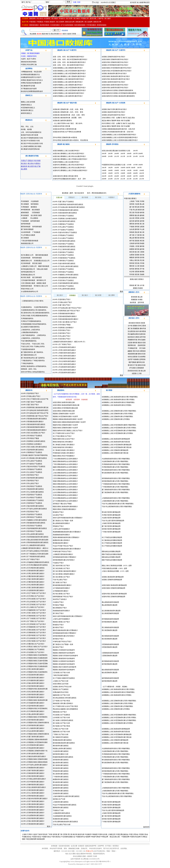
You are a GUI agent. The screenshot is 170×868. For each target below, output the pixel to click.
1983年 (117, 168)
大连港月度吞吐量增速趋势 (111, 518)
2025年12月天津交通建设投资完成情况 (34, 565)
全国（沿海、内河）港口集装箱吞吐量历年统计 (69, 62)
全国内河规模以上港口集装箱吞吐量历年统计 (69, 93)
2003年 (110, 154)
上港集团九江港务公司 (29, 266)
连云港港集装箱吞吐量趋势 (111, 611)
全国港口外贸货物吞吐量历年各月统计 (115, 65)
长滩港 (140, 300)
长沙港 (132, 272)
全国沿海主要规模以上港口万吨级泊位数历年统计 (70, 159)
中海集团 (94, 834)
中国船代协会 (46, 837)
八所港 (137, 246)
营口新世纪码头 (27, 313)
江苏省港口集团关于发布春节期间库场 (34, 455)
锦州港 (142, 213)
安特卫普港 (142, 326)
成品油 (104, 121)
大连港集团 (35, 201)
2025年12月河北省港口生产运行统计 (33, 599)
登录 (79, 2)
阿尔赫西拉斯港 (133, 334)
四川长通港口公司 (27, 255)
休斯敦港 (142, 351)
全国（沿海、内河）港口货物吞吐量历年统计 (69, 57)
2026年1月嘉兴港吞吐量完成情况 (64, 263)
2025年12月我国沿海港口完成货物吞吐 (34, 655)
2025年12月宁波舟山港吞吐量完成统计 (34, 765)
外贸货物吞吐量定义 (28, 108)
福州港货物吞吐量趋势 (110, 681)
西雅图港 (134, 300)
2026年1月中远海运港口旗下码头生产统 (35, 413)
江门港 (137, 235)
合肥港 (132, 255)
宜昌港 (142, 266)
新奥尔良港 (142, 354)
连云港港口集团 (36, 215)
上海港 (132, 201)
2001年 (135, 151)
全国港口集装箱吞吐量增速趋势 (113, 577)
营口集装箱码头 (41, 310)
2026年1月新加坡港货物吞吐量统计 (65, 316)
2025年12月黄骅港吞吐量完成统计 (33, 807)
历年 (84, 179)
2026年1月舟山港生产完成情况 (63, 227)
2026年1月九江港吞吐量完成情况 (64, 249)
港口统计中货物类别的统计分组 (32, 138)
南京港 (132, 252)
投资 (64, 34)
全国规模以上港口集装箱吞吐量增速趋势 (116, 439)
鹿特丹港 (143, 329)
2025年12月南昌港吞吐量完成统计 (33, 773)
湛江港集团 (25, 238)
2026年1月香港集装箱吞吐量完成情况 (65, 210)
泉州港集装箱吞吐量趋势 (110, 661)
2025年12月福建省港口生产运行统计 (33, 610)
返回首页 (146, 827)
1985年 (128, 168)
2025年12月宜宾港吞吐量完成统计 (33, 678)
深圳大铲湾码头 (26, 372)
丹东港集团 (25, 201)
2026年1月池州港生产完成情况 (63, 269)
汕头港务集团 (26, 232)
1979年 (135, 165)
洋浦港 (132, 246)
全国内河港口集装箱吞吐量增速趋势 (114, 594)
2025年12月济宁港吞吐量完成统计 (33, 801)
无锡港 (142, 274)
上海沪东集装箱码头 (28, 335)
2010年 (110, 156)
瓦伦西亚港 (132, 331)
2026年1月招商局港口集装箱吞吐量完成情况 (68, 204)
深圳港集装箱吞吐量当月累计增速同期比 (116, 478)
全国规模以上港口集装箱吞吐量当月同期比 (117, 405)
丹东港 (137, 213)
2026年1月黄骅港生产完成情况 (63, 224)
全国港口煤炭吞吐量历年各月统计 (113, 112)
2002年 (104, 154)
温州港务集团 (35, 221)
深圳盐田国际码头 (39, 372)
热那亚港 (142, 334)
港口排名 (98, 197)
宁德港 (132, 227)
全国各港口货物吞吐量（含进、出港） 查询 (68, 109)
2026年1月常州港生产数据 (61, 325)
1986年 (133, 168)
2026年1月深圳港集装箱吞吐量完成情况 (35, 537)
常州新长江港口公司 (41, 286)
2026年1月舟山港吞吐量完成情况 (64, 289)
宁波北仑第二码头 (38, 344)
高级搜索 (65, 30)
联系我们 (116, 846)
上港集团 (24, 218)
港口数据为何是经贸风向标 (30, 149)
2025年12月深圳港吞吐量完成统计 (33, 725)
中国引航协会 (56, 837)
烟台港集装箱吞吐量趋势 (110, 670)
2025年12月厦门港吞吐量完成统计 (33, 737)
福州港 (137, 221)
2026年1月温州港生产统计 (61, 299)
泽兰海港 (142, 348)
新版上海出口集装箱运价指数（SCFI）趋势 (117, 566)
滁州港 (142, 246)
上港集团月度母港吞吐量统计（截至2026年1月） (69, 342)
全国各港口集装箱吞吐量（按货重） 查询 (67, 118)
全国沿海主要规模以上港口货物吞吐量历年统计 (69, 76)
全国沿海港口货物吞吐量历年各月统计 (115, 59)
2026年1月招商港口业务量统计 (63, 328)
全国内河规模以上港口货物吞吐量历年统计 (68, 85)
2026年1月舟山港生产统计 (61, 336)
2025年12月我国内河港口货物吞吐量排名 (35, 723)
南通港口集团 (41, 283)
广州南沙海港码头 (27, 363)
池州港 (137, 257)
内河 (133, 129)
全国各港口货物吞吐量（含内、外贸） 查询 (68, 112)
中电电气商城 (95, 837)
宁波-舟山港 (134, 210)
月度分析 (59, 198)
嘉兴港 (132, 221)
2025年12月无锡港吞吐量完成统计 (33, 703)
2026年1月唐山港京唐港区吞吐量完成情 (35, 540)
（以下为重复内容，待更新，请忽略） (115, 687)
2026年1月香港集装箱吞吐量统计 (64, 314)
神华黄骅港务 (26, 210)
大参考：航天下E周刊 (28, 59)
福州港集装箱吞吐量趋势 (110, 678)
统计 (61, 34)
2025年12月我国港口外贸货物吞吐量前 (34, 742)
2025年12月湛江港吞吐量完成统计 (64, 364)
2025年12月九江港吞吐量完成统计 (33, 793)
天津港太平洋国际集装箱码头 (31, 321)
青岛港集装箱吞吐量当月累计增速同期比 (116, 470)
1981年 (104, 168)
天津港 (74, 34)
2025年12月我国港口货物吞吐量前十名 (34, 751)
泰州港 (137, 249)
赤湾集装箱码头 (41, 366)
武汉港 (142, 260)
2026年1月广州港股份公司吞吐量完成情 (35, 554)
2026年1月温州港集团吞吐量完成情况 (65, 283)
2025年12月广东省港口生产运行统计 (33, 618)
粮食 (119, 121)
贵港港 (137, 241)
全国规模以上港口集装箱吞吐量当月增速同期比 (118, 402)
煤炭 (43, 34)
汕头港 (132, 229)
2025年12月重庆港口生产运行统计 (33, 644)
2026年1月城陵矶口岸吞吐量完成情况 (65, 275)
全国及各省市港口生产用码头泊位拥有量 (67, 132)
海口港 (142, 232)
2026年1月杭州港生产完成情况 (63, 244)
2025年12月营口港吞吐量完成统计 (64, 370)
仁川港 (139, 373)
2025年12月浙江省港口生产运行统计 (33, 613)
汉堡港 (130, 343)
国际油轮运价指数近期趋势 (111, 551)
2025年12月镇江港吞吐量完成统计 (64, 356)
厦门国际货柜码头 (27, 352)
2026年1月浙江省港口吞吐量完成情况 (34, 447)
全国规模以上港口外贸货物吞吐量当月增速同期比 (119, 431)
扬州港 (142, 249)
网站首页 (146, 2)
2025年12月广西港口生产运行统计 (33, 621)
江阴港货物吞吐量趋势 (110, 656)
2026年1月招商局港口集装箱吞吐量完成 (35, 407)
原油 (52, 34)
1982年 (110, 168)
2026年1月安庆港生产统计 (61, 339)
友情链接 (54, 846)
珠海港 (132, 232)
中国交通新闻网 (31, 839)
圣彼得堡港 (142, 345)
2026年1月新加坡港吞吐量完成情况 (65, 213)
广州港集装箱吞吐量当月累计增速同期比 (116, 484)
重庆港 (132, 266)
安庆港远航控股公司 (28, 269)
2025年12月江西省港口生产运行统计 (33, 624)
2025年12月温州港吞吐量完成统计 (33, 706)
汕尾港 (142, 227)
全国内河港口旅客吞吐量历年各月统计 (115, 88)
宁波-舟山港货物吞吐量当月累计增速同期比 (117, 507)
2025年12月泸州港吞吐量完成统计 (33, 782)
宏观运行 (72, 197)
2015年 (142, 156)
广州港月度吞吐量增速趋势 (111, 532)
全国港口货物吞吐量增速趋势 (112, 580)
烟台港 (137, 215)
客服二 (114, 851)
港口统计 (60, 295)
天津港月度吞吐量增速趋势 (111, 515)
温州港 (142, 221)
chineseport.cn (81, 864)
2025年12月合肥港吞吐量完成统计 (33, 815)
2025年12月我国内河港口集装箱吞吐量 (34, 689)
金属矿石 (119, 118)
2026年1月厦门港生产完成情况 (63, 202)
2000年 (135, 173)
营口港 (132, 213)
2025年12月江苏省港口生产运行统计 (33, 605)
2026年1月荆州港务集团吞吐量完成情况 (35, 542)
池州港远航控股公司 (28, 272)
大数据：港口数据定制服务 (30, 53)
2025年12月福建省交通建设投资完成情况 (35, 562)
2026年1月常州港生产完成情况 (63, 216)
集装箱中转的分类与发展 (30, 135)
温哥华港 (141, 302)
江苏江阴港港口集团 (28, 283)
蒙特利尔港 (141, 362)
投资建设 (72, 295)
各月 (80, 179)
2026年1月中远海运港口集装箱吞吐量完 (35, 410)
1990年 (117, 170)
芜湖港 (137, 255)
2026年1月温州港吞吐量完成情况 (64, 221)
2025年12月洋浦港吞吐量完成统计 (33, 680)
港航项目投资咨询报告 (29, 62)
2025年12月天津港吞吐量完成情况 (33, 568)
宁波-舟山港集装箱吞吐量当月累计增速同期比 (118, 504)
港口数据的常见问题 (28, 86)
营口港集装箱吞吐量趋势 (110, 627)
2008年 (140, 154)
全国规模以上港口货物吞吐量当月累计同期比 (117, 414)
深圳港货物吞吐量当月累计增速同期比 (115, 481)
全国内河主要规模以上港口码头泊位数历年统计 (69, 168)
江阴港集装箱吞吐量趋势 (110, 653)
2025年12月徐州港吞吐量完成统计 (33, 686)
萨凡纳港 (133, 368)
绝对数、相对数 (26, 129)
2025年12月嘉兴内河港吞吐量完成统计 (34, 799)
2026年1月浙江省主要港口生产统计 (65, 322)
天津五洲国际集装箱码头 (39, 316)
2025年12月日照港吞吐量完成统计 (33, 745)
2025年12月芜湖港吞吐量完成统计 (33, 697)
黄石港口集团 (37, 263)
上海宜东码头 (35, 330)
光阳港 (134, 373)
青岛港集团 (25, 215)
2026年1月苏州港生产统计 (61, 330)
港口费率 (112, 295)
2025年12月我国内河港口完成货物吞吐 (34, 672)
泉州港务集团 (37, 227)
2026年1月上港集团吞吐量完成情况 (33, 545)
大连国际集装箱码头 (28, 310)
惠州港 (137, 229)
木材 (122, 121)
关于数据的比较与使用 (29, 89)
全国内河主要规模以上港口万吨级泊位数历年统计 (70, 170)
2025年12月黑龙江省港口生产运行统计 (34, 647)
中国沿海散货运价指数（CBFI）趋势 (114, 568)
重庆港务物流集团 (42, 255)
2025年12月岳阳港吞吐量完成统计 (64, 367)
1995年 (104, 173)
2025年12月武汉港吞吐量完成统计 (33, 692)
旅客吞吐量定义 (26, 113)
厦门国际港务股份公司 (29, 355)
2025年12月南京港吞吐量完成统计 (33, 776)
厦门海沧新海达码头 (28, 358)
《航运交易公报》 (115, 837)
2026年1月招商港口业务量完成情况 (65, 219)
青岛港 (137, 207)
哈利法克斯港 (133, 357)
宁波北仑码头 (26, 344)
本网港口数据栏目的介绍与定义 (32, 80)
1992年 (129, 170)
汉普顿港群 (140, 368)
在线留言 (81, 846)
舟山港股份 (34, 218)
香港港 (132, 285)
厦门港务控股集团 (27, 229)
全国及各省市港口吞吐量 (61, 126)
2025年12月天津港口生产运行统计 (33, 596)
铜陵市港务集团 (44, 266)
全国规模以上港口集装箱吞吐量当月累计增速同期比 (120, 397)
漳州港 (137, 227)
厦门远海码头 (40, 358)
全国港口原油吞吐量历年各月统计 (113, 115)
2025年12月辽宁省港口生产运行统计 (33, 593)
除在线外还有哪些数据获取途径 (32, 91)
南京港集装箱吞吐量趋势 (110, 636)
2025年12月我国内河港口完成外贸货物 (34, 664)
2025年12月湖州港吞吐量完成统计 (33, 813)
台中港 (142, 285)
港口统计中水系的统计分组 (30, 141)
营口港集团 (25, 204)
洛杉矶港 (133, 302)
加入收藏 (140, 2)
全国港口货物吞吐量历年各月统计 (113, 57)
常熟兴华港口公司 (27, 289)
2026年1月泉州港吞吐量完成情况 (64, 241)
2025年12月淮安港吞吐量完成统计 (33, 810)
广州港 (137, 201)
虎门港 (132, 235)
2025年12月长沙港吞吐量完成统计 (64, 361)
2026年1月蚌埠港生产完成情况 (63, 272)
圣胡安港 (131, 371)
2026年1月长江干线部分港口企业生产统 (35, 399)
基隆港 (135, 288)
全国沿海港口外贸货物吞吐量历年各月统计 (117, 68)
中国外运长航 (103, 834)
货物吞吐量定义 (26, 105)
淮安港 (137, 274)
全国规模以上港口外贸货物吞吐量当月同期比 (117, 433)
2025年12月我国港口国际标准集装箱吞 (34, 740)
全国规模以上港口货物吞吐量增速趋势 (115, 450)
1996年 (110, 173)
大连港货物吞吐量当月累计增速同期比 (115, 461)
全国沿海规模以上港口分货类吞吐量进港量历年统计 (120, 137)
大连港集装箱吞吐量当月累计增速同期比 (116, 459)
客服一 (109, 851)
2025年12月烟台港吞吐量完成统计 (33, 683)
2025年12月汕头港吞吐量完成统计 (33, 731)
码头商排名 (84, 140)
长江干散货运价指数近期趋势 (112, 537)
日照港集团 (36, 213)
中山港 (142, 229)
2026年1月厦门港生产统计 (61, 305)
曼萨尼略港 (133, 362)
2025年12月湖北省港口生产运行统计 (33, 630)
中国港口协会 (143, 834)
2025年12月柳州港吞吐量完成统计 (33, 785)
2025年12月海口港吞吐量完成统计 (33, 821)
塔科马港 (136, 351)
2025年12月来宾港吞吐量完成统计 (33, 790)
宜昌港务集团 (26, 258)
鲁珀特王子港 (133, 365)
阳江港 (142, 235)
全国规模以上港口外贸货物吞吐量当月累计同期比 (119, 428)
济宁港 (142, 269)
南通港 (132, 249)
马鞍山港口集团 (42, 269)
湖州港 (137, 269)
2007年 (135, 154)
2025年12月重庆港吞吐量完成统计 (64, 353)
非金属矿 (127, 121)
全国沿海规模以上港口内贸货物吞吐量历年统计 (69, 73)
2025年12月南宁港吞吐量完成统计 (33, 771)
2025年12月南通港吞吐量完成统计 (33, 768)
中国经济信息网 (135, 837)
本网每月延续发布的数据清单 (31, 83)
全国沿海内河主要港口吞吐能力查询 (65, 176)
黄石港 (137, 260)
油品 (130, 118)
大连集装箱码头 (26, 307)
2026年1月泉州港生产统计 (61, 333)
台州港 (142, 218)
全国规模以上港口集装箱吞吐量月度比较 (116, 442)
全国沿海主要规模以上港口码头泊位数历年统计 (69, 156)
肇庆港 (137, 238)
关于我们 (108, 846)
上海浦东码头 (26, 330)
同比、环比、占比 (27, 127)
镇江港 (137, 252)
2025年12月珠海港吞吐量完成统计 (64, 347)
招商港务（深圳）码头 (29, 369)
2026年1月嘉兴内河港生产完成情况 (65, 232)
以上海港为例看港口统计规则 (31, 146)
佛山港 (132, 238)
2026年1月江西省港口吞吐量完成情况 (34, 458)
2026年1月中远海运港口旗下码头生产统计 (67, 308)
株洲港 (142, 272)
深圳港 (132, 204)
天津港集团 (25, 207)
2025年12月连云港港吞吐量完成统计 (33, 787)
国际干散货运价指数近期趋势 (112, 554)
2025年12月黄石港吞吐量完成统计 (33, 804)
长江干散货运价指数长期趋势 (112, 543)
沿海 (130, 129)
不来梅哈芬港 (133, 348)
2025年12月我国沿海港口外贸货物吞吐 (34, 717)
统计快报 (85, 197)
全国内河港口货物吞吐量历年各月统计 (115, 62)
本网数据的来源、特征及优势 (31, 72)
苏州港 (142, 207)
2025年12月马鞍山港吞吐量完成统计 (33, 779)
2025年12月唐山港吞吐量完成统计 (33, 714)
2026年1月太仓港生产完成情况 (63, 238)
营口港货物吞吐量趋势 (110, 630)
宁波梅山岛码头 (39, 346)
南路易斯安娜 (133, 354)
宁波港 (40, 834)
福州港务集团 (26, 224)
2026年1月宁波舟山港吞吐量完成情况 (65, 266)
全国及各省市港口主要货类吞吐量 (65, 129)
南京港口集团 (26, 277)
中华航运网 (104, 837)
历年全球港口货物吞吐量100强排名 (65, 137)
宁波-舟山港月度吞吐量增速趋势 (113, 521)
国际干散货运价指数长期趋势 (112, 560)
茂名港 (137, 232)
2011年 (117, 156)
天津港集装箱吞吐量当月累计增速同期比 (116, 464)
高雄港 (140, 288)
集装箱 (39, 34)
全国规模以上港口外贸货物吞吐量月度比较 (117, 447)
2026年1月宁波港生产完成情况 (63, 230)
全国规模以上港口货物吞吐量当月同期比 (116, 419)
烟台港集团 (36, 210)
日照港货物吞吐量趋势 (110, 647)
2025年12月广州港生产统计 (62, 344)
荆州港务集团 (37, 258)
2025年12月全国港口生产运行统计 (33, 652)
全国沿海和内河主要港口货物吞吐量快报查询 (117, 90)
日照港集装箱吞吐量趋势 (110, 644)
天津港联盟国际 (27, 324)
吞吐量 (56, 34)
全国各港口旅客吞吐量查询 (62, 121)
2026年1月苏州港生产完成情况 (63, 286)
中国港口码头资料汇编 (29, 65)
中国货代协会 (36, 837)
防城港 (142, 243)
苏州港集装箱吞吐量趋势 (110, 619)
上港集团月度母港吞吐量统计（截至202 (35, 548)
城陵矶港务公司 (26, 261)
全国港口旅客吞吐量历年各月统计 (113, 82)
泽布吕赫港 (142, 340)
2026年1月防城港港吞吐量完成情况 (65, 278)
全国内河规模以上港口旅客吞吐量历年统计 (68, 96)
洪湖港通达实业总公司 (42, 261)
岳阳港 (137, 272)
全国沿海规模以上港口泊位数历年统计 (66, 151)
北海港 (132, 243)
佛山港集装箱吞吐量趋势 (110, 602)
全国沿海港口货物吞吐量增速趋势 (113, 588)
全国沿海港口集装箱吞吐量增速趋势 (114, 585)
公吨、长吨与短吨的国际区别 (31, 132)
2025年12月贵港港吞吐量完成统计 (33, 824)
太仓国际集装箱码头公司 (30, 292)
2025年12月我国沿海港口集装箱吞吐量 (34, 700)
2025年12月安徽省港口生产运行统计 (33, 627)
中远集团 (88, 834)
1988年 (104, 170)
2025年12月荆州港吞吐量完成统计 (33, 796)
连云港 (132, 218)
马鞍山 (132, 260)
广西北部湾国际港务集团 (30, 241)
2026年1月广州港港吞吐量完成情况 (33, 557)
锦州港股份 (35, 204)
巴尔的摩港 (142, 357)
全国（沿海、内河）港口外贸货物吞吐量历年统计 (70, 59)
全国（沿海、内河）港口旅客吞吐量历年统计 (69, 65)
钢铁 (108, 121)
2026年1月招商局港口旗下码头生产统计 (66, 311)
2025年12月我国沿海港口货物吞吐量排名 (35, 734)
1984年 (123, 168)
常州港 (132, 274)
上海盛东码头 (26, 338)
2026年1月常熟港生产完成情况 (63, 235)
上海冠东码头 (35, 338)
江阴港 (142, 252)
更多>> (49, 826)
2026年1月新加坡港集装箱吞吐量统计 (65, 319)
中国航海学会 (80, 837)
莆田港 (132, 224)
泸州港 (142, 263)
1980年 (140, 165)
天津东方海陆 (26, 316)
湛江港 (142, 224)
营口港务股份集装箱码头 (41, 313)
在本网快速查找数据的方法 (30, 75)
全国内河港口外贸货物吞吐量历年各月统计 (117, 71)
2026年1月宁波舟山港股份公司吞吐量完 (35, 551)
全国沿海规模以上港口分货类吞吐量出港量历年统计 (120, 140)
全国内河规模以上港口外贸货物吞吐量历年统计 (69, 88)
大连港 (69, 34)
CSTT (100, 864)
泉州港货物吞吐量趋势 (110, 664)
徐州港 (132, 269)
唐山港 (142, 204)
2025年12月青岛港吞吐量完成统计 (33, 754)
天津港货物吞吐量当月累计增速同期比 (115, 467)
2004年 (117, 154)
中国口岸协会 (134, 834)
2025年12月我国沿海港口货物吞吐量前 (34, 759)
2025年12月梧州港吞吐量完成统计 (33, 695)
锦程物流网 (41, 839)
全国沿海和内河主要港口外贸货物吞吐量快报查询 (119, 93)
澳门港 (137, 285)
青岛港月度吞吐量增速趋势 (111, 512)
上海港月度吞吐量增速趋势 (111, 523)
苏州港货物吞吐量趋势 (110, 622)
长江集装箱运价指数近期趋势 (112, 540)
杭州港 (142, 257)
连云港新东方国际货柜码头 (30, 327)
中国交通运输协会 (122, 834)
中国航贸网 (125, 837)
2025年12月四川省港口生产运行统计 (33, 641)
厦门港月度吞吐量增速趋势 (111, 526)
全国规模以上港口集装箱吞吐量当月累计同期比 (118, 400)
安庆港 (142, 255)
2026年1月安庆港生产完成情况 (63, 280)
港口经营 (98, 295)
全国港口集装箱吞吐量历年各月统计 (114, 73)
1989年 (110, 170)
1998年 (123, 173)
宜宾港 (137, 263)
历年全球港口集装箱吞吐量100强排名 (66, 140)
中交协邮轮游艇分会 (68, 837)
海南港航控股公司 (27, 243)
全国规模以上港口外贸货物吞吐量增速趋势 (117, 445)
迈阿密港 (142, 359)
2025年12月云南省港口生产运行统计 (33, 638)
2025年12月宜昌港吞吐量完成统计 (64, 373)
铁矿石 (48, 34)
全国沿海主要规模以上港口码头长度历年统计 (69, 154)
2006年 (129, 154)
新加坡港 (134, 297)
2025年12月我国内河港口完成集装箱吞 (34, 666)
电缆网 (88, 837)
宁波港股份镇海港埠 (28, 349)
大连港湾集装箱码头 (41, 307)
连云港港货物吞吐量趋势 (110, 613)
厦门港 (132, 207)
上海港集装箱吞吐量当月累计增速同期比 (116, 498)
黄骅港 (132, 215)
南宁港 (132, 241)
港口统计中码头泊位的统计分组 (32, 143)
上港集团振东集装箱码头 (30, 332)
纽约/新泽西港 (141, 331)
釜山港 (140, 297)
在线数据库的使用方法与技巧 (31, 77)
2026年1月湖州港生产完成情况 (63, 261)
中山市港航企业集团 (28, 235)
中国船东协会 (27, 837)
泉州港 (137, 224)
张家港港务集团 (26, 286)
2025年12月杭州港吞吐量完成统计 (33, 818)
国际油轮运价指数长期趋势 (111, 557)
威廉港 (130, 351)
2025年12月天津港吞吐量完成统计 (33, 711)
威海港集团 (25, 213)
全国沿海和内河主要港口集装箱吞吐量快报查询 (118, 96)
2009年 (104, 156)
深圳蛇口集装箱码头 (28, 366)
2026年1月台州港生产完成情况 (63, 255)
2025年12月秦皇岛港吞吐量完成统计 (33, 756)
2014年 (135, 156)
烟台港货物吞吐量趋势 (110, 673)
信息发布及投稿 (64, 846)
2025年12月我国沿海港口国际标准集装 (34, 762)
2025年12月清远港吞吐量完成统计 (33, 748)
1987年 (139, 168)
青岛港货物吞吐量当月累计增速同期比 (115, 473)
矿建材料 (113, 121)
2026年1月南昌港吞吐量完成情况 (64, 247)
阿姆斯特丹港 (133, 340)
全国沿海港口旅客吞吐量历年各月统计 (115, 85)
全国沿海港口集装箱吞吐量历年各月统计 (116, 76)
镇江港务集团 (37, 277)
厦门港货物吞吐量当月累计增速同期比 (115, 492)
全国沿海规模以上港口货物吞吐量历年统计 (68, 68)
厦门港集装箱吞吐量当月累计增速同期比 (116, 490)
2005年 (123, 154)
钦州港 (137, 243)
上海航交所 (112, 834)
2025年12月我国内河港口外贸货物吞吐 (34, 708)
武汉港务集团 (26, 263)
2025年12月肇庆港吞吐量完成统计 (64, 358)
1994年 (142, 170)
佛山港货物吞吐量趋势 (110, 605)
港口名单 (79, 123)
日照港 (137, 218)
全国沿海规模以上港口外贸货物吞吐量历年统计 (69, 71)
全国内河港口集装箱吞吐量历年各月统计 (116, 79)
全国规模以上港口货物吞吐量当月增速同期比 (117, 416)
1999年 (129, 173)
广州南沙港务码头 (39, 361)
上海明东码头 (41, 335)
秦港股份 (34, 207)
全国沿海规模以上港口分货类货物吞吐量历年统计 (119, 135)
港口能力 (85, 295)
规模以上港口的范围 (28, 102)
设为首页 (133, 2)
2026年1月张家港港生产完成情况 (64, 258)
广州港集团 (36, 232)
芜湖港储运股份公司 (28, 275)
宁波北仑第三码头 (27, 346)
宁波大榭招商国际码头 (29, 341)
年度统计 (112, 197)
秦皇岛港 (141, 210)
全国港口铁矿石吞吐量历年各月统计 (114, 109)
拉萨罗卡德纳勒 (133, 359)
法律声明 (101, 846)
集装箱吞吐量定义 (27, 110)
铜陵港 (132, 257)
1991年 (123, 170)
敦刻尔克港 (142, 343)
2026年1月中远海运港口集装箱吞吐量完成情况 (69, 207)
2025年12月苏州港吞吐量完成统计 (33, 720)
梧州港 (142, 238)
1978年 (129, 165)
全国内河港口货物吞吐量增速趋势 (113, 597)
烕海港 (142, 215)
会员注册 (74, 846)
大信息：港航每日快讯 (29, 56)
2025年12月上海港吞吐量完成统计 (33, 728)
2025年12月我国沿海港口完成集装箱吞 (34, 658)
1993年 (135, 170)
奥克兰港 (137, 371)
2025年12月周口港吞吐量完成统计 (64, 350)
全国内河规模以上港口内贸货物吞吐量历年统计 (69, 90)
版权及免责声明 (91, 846)
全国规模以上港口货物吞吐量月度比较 (115, 453)
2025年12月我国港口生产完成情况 (33, 649)
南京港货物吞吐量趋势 (110, 639)
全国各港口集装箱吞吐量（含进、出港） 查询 (69, 115)
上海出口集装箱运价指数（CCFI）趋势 (115, 571)
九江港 (137, 266)
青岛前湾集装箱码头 (39, 324)
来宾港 (142, 241)
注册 (75, 2)
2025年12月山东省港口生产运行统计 (33, 602)
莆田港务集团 (26, 227)
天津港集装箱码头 (27, 318)
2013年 (129, 156)
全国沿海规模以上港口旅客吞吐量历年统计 (68, 82)
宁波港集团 (25, 221)
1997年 (117, 173)
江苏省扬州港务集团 (28, 280)
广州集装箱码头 (26, 361)
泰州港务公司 (41, 280)
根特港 (135, 343)
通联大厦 (75, 854)
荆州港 (132, 263)
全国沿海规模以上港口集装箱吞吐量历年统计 (69, 79)
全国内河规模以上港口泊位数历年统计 (66, 162)
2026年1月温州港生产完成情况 (63, 252)
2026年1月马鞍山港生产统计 (62, 302)
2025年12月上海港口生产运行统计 (33, 607)
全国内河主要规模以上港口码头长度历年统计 (69, 165)
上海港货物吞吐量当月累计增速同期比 (115, 501)
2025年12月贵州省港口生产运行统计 (33, 635)
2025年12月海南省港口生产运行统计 (33, 616)
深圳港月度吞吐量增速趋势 (111, 529)
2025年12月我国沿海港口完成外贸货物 (34, 661)
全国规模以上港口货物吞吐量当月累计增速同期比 (119, 411)
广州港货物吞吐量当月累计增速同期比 (115, 487)
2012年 (123, 156)
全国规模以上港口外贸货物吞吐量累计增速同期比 (119, 425)
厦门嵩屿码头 (39, 352)
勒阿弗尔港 (132, 345)
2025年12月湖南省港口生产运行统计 (33, 633)
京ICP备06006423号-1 (103, 861)
